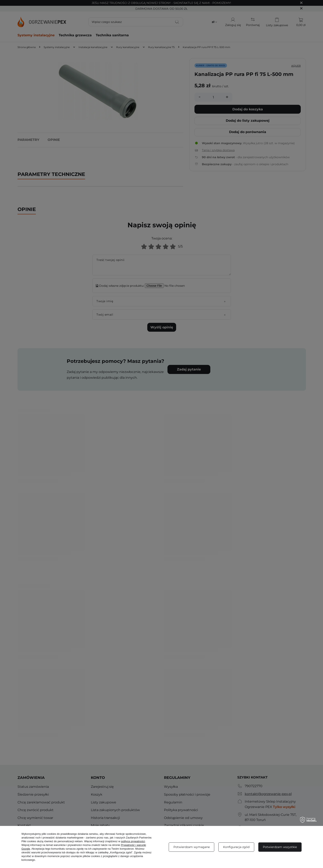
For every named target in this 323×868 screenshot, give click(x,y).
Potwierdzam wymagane (192, 847)
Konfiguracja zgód (236, 847)
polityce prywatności (133, 841)
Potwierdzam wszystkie (280, 847)
